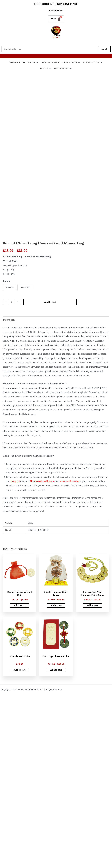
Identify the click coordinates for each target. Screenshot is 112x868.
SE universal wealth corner (42, 481)
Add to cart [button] (20, 670)
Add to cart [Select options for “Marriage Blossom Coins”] (56, 670)
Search (104, 49)
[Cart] (56, 19)
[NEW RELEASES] (50, 63)
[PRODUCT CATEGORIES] (24, 63)
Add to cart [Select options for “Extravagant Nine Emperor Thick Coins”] (92, 605)
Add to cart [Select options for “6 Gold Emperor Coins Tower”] (56, 605)
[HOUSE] (46, 68)
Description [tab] (9, 320)
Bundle (7, 281)
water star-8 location (69, 481)
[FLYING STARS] (93, 63)
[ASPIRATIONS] (71, 63)
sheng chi (15, 481)
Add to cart (50, 302)
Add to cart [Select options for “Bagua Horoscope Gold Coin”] (20, 605)
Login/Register (56, 10)
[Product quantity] (12, 302)
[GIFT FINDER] (63, 68)
